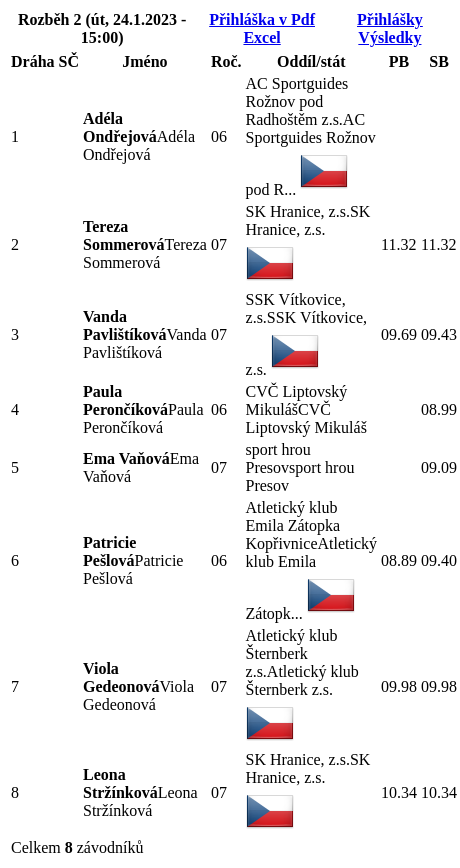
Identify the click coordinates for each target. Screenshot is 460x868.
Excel (261, 37)
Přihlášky (390, 19)
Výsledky (389, 37)
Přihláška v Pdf (262, 19)
